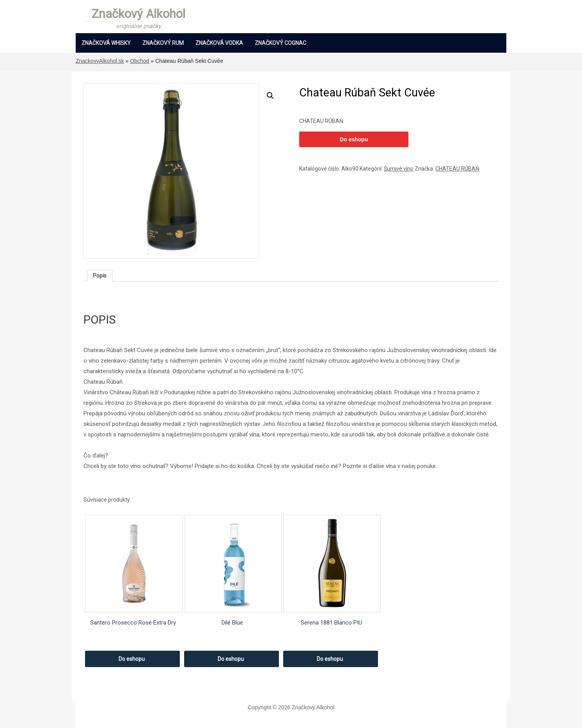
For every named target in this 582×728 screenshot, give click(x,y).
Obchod (139, 61)
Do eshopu (354, 139)
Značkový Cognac (280, 43)
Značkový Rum (163, 43)
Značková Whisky (106, 43)
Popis (100, 276)
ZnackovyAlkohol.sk (100, 61)
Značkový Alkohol (138, 14)
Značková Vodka (219, 43)
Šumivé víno (399, 169)
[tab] (100, 276)
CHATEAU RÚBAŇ (457, 169)
